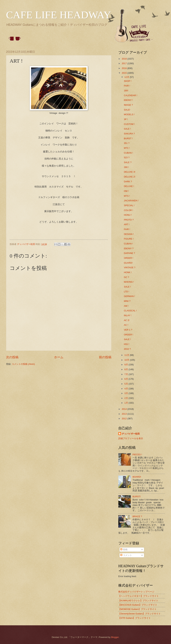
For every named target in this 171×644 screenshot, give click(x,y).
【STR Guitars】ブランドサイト (135, 618)
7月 (126, 374)
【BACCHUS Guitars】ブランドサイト (138, 605)
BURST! (137, 497)
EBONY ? (129, 248)
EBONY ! (128, 100)
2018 (125, 59)
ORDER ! (129, 258)
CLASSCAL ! (130, 311)
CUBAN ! (128, 153)
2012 (125, 419)
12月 (127, 77)
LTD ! (127, 292)
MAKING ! (129, 282)
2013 (125, 414)
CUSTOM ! (129, 124)
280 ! (126, 167)
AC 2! (127, 320)
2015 (125, 73)
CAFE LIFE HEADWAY (59, 15)
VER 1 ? (128, 330)
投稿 (124, 549)
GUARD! (128, 263)
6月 (126, 379)
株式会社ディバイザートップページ (136, 592)
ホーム (59, 357)
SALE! (127, 110)
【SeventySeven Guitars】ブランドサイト (139, 614)
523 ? (127, 157)
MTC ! (127, 148)
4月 (126, 389)
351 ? (127, 143)
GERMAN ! (129, 296)
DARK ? (128, 182)
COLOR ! (128, 210)
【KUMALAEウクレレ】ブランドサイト (138, 600)
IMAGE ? (128, 105)
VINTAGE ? (130, 268)
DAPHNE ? (129, 253)
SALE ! (127, 129)
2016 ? (127, 349)
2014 (125, 409)
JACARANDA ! (131, 201)
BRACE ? (137, 516)
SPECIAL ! (129, 205)
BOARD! (137, 477)
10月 (127, 360)
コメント (126, 555)
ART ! (127, 224)
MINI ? (127, 301)
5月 (126, 384)
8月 (126, 369)
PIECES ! (137, 455)
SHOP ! (128, 81)
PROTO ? (129, 220)
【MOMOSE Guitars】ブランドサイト (137, 609)
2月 (126, 398)
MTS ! (127, 196)
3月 (126, 393)
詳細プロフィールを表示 (131, 438)
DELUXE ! (129, 186)
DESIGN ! (129, 234)
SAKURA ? (129, 134)
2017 (125, 63)
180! (126, 91)
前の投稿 (105, 357)
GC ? (126, 277)
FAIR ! (127, 86)
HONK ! (128, 272)
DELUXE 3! (130, 172)
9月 (126, 365)
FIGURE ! (129, 239)
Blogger (115, 637)
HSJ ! (127, 344)
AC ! (126, 325)
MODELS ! (129, 114)
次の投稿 (12, 357)
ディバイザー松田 (131, 434)
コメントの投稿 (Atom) (23, 364)
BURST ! (128, 138)
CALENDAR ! (130, 95)
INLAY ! (128, 315)
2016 (125, 68)
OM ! (126, 191)
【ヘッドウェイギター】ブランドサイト (139, 596)
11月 (127, 355)
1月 (126, 403)
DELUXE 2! (130, 177)
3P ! (126, 119)
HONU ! (128, 215)
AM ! (126, 306)
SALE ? (128, 162)
